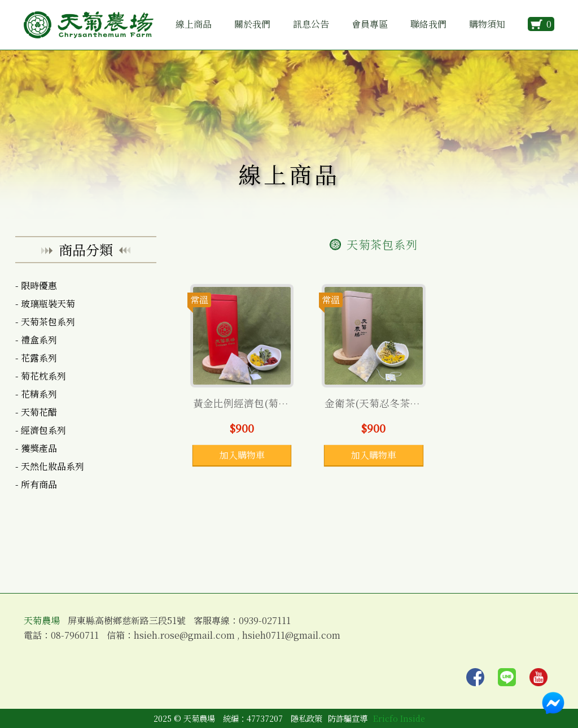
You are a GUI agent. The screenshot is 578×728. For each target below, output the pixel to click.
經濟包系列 (43, 430)
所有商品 (39, 484)
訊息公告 (311, 24)
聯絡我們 (428, 24)
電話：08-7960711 (61, 635)
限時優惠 (39, 285)
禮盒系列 (39, 340)
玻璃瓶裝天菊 (48, 304)
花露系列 (39, 358)
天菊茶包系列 (48, 322)
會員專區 (370, 24)
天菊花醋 (39, 412)
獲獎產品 (39, 448)
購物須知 (487, 24)
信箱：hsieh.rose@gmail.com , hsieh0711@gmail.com (224, 635)
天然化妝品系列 (52, 466)
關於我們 (252, 24)
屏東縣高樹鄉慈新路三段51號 (127, 621)
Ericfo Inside (399, 718)
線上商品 (194, 24)
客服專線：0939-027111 (242, 621)
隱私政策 (306, 718)
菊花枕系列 (43, 376)
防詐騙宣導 (348, 718)
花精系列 (39, 394)
